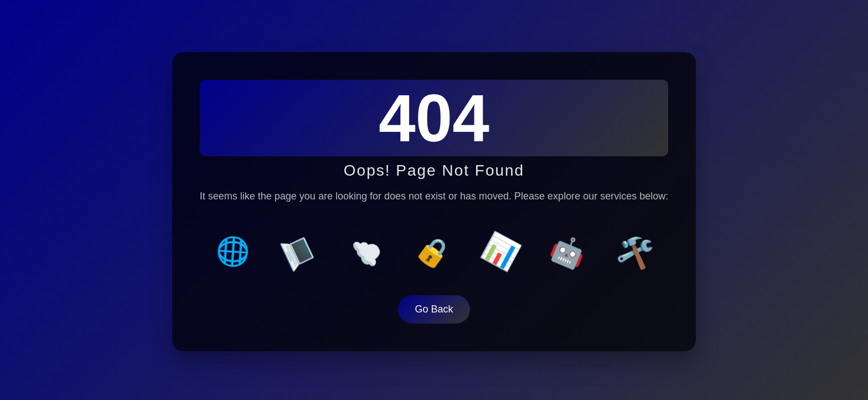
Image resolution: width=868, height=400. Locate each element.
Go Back (434, 308)
